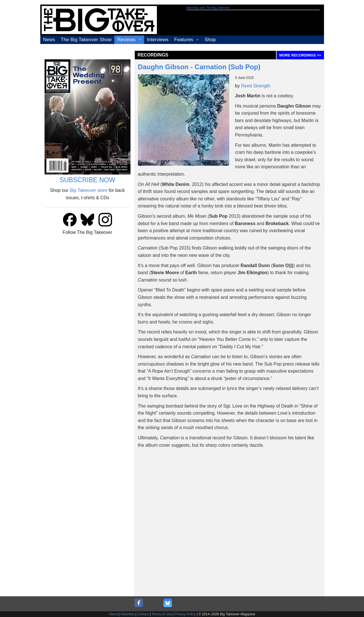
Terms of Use (162, 614)
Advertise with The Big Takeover (208, 8)
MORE (300, 55)
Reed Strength (256, 86)
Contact (143, 614)
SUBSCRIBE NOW (87, 180)
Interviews (158, 40)
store (89, 190)
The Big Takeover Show (86, 40)
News (49, 40)
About (113, 614)
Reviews (126, 40)
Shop (210, 40)
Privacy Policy (185, 614)
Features (184, 40)
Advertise (127, 614)
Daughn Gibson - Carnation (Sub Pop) (199, 67)
